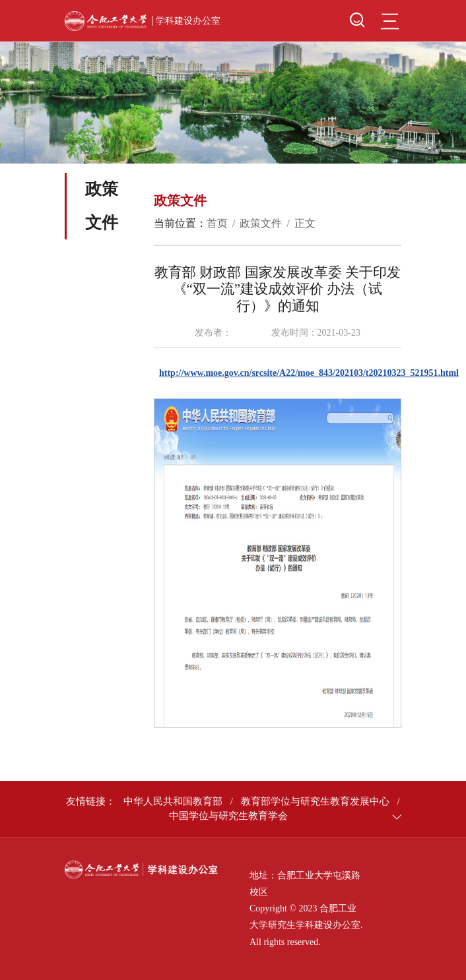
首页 (217, 223)
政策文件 (261, 223)
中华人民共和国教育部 (173, 801)
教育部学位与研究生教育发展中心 (315, 801)
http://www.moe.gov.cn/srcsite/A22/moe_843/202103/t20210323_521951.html (309, 373)
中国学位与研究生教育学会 (228, 816)
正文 (305, 223)
